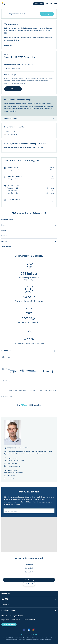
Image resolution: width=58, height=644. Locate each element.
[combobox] (29, 511)
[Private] (4, 4)
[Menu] (56, 4)
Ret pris (13, 89)
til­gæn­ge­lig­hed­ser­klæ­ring (33, 640)
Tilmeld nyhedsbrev (9, 625)
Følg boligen (47, 14)
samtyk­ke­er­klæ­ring (46, 640)
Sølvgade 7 (29, 572)
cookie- (51, 638)
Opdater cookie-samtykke (29, 634)
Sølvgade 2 (29, 564)
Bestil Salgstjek (39, 4)
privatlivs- (46, 638)
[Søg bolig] (47, 4)
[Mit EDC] (51, 4)
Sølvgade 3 (29, 568)
